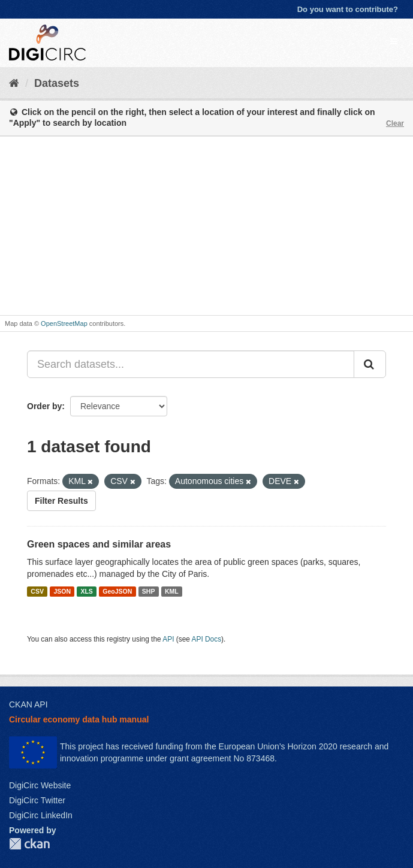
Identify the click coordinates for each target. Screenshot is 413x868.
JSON (62, 591)
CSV (37, 591)
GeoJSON (117, 591)
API (168, 639)
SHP (149, 591)
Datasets (57, 83)
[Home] (14, 83)
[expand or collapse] (394, 41)
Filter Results (61, 501)
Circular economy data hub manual (79, 719)
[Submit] (370, 364)
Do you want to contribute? (348, 9)
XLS (86, 591)
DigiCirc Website (40, 785)
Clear (395, 123)
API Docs (207, 639)
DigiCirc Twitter (37, 800)
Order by (44, 406)
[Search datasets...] (191, 364)
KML (172, 591)
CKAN (29, 844)
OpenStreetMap (64, 323)
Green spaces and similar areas (99, 544)
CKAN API (28, 704)
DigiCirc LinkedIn (41, 815)
